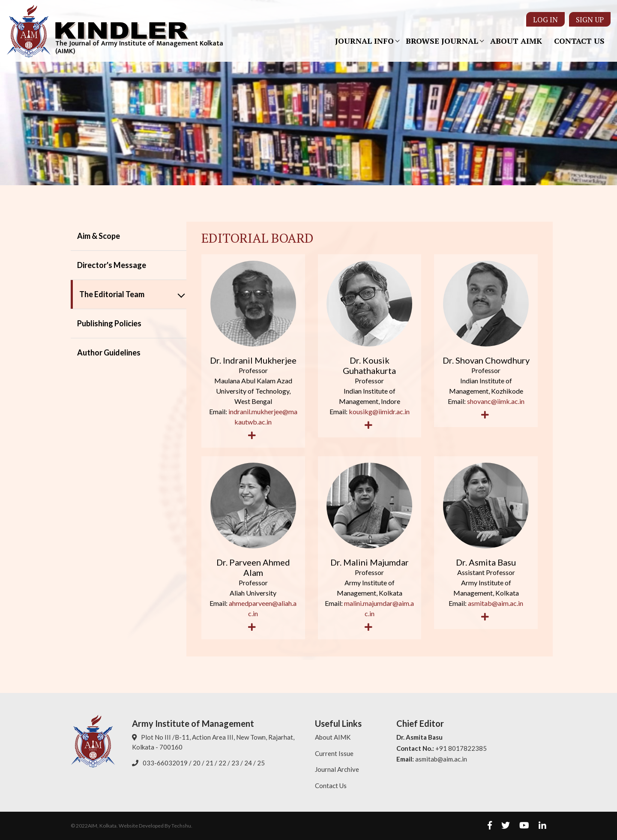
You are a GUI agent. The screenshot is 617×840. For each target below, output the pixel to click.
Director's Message (112, 265)
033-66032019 (165, 763)
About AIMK (516, 41)
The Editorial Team (112, 294)
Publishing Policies (109, 323)
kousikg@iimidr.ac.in (379, 411)
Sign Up (590, 19)
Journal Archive (337, 769)
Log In (545, 19)
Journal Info (364, 41)
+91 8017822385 (461, 748)
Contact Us (579, 41)
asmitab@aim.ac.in (496, 603)
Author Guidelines (109, 352)
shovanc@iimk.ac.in (496, 401)
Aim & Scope (99, 236)
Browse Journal (442, 41)
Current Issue (334, 753)
